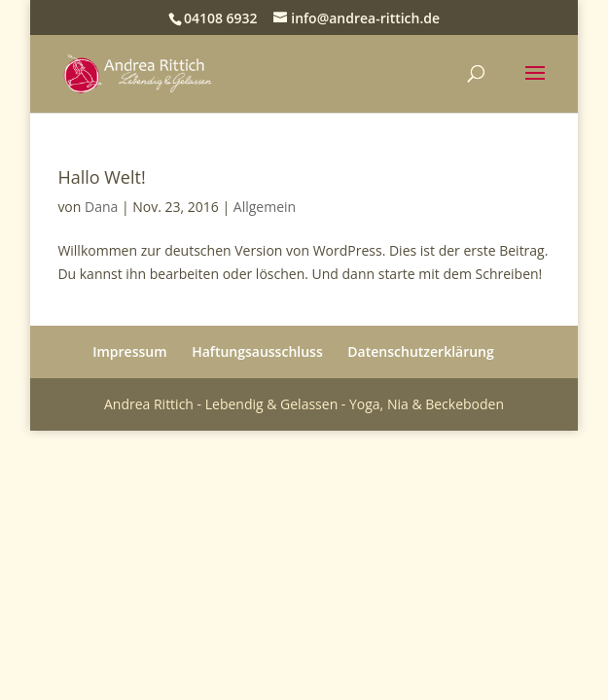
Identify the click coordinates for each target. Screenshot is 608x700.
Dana (101, 207)
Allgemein (265, 207)
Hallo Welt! (101, 177)
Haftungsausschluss (257, 351)
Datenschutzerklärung (420, 351)
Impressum (129, 351)
